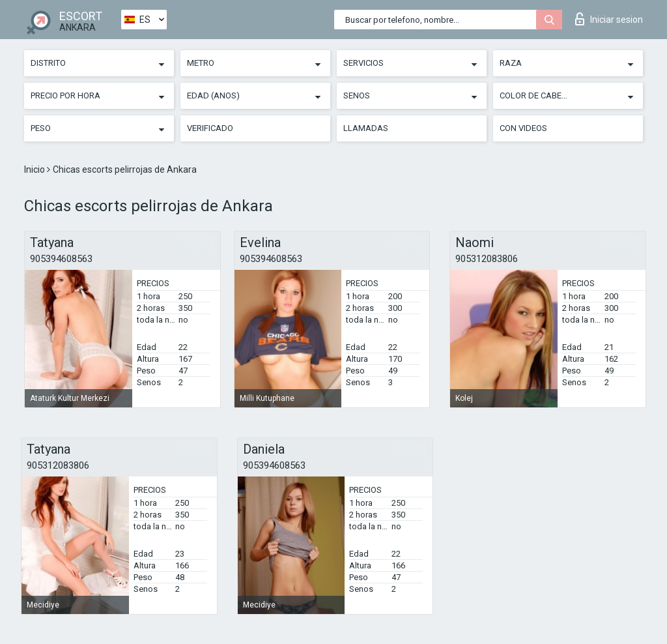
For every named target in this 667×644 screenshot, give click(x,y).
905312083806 (487, 259)
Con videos (523, 128)
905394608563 (61, 259)
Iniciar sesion (609, 19)
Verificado (210, 128)
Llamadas (366, 128)
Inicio (35, 169)
